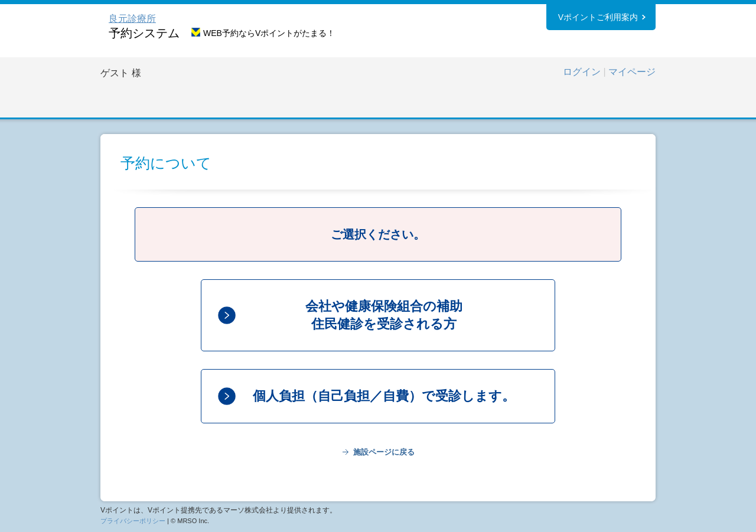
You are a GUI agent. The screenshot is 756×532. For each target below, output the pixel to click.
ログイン (582, 72)
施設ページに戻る (384, 452)
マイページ (632, 72)
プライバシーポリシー (133, 521)
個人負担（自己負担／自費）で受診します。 (384, 396)
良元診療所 (132, 19)
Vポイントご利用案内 (598, 17)
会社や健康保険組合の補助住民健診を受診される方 (384, 315)
